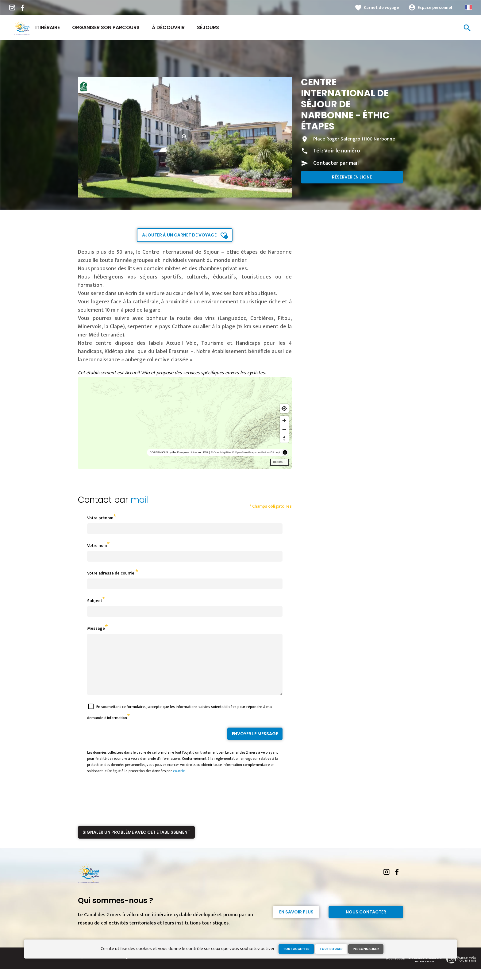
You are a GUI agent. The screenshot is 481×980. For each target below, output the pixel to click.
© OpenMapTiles (221, 452)
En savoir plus (296, 923)
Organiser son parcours (106, 27)
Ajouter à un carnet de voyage (179, 235)
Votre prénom (100, 518)
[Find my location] (284, 408)
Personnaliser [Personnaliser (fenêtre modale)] (366, 949)
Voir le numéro (342, 151)
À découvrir (168, 27)
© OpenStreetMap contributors (251, 452)
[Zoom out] (284, 429)
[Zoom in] (284, 420)
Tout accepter (296, 949)
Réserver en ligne (352, 177)
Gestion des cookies (155, 968)
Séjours (208, 27)
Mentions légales (120, 968)
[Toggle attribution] (285, 452)
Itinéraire (48, 27)
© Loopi (275, 452)
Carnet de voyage (381, 8)
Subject (95, 601)
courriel (179, 782)
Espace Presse (90, 968)
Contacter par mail (336, 163)
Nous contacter (366, 923)
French (468, 7)
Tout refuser (331, 949)
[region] (185, 423)
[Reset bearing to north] (284, 438)
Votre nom (97, 546)
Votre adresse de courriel (111, 573)
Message (96, 628)
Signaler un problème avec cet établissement (136, 843)
